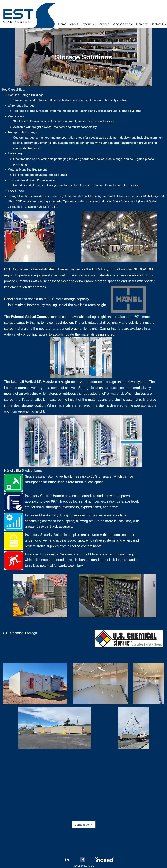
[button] (96, 24)
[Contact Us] (84, 825)
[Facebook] (83, 859)
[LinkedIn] (67, 859)
